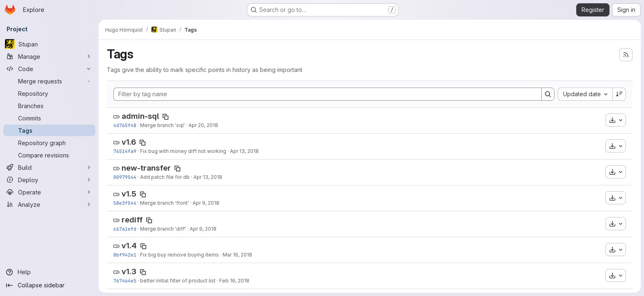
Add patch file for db (165, 177)
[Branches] (49, 106)
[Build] (49, 167)
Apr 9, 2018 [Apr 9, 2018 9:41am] (203, 229)
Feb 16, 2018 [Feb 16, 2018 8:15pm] (234, 281)
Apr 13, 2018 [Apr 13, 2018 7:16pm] (208, 177)
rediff (132, 220)
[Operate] (49, 192)
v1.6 (129, 142)
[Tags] (49, 130)
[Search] (548, 94)
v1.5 (129, 194)
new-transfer (146, 168)
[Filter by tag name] (328, 94)
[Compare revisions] (49, 155)
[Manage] (49, 56)
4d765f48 (125, 125)
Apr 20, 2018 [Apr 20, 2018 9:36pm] (203, 125)
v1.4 (129, 246)
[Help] (49, 272)
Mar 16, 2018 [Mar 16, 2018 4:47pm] (237, 255)
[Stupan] (49, 44)
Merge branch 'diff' (163, 229)
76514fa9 (125, 151)
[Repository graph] (49, 143)
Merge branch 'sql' (162, 125)
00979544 (125, 177)
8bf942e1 (125, 255)
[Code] (49, 69)
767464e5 (125, 281)
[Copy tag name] (166, 117)
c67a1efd (125, 229)
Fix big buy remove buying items (179, 255)
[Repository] (49, 93)
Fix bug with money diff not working (183, 151)
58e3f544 (125, 203)
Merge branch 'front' (164, 203)
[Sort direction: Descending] (619, 94)
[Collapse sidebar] (49, 285)
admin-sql (140, 116)
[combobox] (585, 94)
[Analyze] (49, 204)
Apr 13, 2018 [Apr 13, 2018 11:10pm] (244, 151)
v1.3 (129, 272)
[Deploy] (49, 180)
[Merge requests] (49, 81)
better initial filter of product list (178, 281)
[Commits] (49, 118)
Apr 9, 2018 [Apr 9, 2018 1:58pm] (206, 203)
